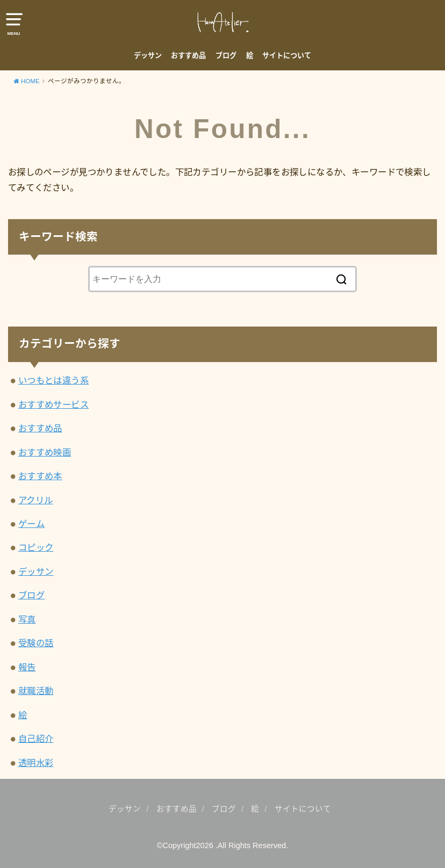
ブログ (226, 56)
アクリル (36, 500)
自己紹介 (36, 739)
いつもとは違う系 (53, 380)
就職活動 (36, 691)
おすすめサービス (53, 404)
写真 (27, 619)
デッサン (148, 56)
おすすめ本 (40, 476)
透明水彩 (36, 763)
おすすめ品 (188, 56)
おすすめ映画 (45, 452)
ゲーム (31, 524)
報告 (27, 667)
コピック (36, 547)
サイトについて (287, 56)
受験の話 (36, 643)
